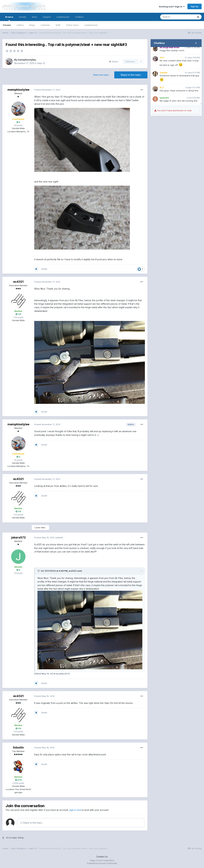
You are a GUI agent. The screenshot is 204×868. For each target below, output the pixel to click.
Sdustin (18, 747)
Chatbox (79, 17)
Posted (47, 90)
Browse (9, 18)
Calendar (45, 25)
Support (47, 17)
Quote (44, 269)
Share (113, 62)
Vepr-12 (41, 63)
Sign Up (195, 6)
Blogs (32, 25)
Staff (58, 25)
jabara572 (18, 537)
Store (35, 17)
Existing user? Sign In (172, 7)
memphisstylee (27, 60)
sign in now (75, 810)
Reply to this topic (131, 75)
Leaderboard (91, 25)
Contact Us (102, 857)
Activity (23, 17)
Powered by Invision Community (102, 863)
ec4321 (18, 282)
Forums (7, 25)
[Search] (177, 17)
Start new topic (101, 75)
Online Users (72, 25)
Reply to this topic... (32, 823)
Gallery (20, 25)
